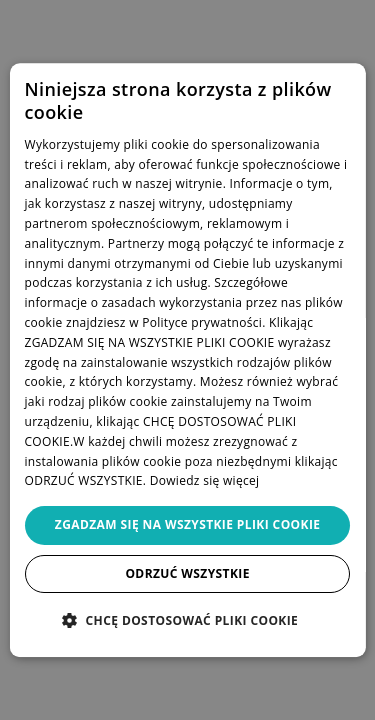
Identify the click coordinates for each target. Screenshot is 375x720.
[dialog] (187, 360)
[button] (187, 620)
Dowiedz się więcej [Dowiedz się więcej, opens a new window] (205, 481)
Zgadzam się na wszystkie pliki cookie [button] (188, 524)
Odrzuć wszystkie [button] (187, 573)
